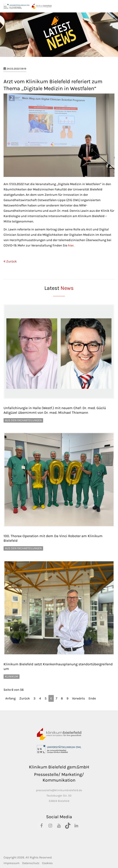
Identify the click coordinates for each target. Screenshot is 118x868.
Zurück (11, 261)
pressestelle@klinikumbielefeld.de (59, 790)
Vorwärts (78, 698)
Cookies (47, 863)
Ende (92, 698)
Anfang (10, 698)
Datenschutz (31, 863)
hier (71, 245)
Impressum (12, 863)
